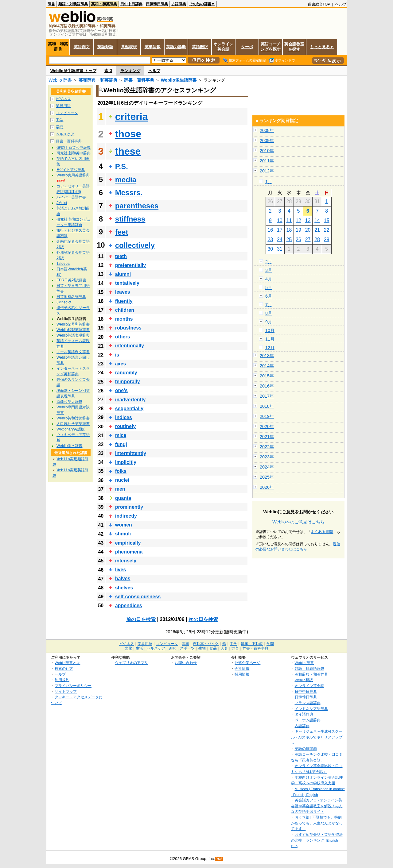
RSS (219, 859)
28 (317, 239)
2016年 (267, 386)
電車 (185, 644)
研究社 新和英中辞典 (74, 153)
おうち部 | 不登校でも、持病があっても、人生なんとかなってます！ (317, 823)
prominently (129, 507)
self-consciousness (138, 597)
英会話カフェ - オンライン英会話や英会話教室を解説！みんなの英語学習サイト (317, 806)
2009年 (267, 141)
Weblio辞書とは (67, 663)
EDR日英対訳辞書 (71, 280)
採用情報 (242, 674)
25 (289, 239)
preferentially (130, 265)
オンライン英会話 (223, 47)
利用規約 (62, 680)
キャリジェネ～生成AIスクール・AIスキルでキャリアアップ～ (317, 737)
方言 (235, 648)
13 (308, 220)
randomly (126, 373)
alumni (123, 274)
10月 (270, 330)
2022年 (267, 447)
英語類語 (105, 47)
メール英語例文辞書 (73, 352)
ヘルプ (341, 4)
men (120, 489)
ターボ (247, 47)
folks (121, 471)
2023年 (267, 457)
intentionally (130, 346)
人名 (224, 648)
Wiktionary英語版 (71, 429)
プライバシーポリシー (73, 686)
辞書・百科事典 (139, 80)
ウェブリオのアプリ (131, 663)
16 (270, 230)
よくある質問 (322, 532)
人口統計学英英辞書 (73, 424)
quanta (123, 498)
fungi (121, 444)
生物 (202, 648)
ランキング (130, 71)
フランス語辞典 (308, 703)
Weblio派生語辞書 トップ (73, 71)
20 (308, 230)
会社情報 (242, 668)
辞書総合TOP (319, 4)
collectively (135, 245)
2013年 (267, 356)
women (124, 525)
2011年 (267, 161)
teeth (121, 256)
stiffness (130, 219)
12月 (270, 348)
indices (124, 417)
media (126, 180)
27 (308, 239)
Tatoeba (63, 264)
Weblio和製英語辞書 (73, 330)
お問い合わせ (186, 663)
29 (327, 239)
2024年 (267, 467)
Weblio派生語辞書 (179, 80)
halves (123, 579)
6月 (269, 296)
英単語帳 (153, 47)
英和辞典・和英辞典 (98, 80)
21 (317, 230)
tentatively (127, 283)
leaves (123, 292)
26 (298, 239)
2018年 (267, 406)
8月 (269, 313)
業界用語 (63, 106)
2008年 (267, 130)
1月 (269, 182)
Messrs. (129, 193)
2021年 (267, 437)
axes (121, 364)
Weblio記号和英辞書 (73, 324)
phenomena (129, 552)
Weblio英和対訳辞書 (73, 418)
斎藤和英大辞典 (69, 402)
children (125, 310)
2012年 (267, 171)
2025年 (267, 477)
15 (327, 220)
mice (121, 435)
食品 (213, 648)
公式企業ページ (247, 663)
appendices (129, 606)
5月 (269, 287)
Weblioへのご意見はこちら (298, 522)
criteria (132, 117)
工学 (60, 120)
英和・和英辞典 (104, 4)
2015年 (267, 376)
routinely (126, 426)
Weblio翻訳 (304, 680)
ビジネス (63, 99)
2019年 (267, 416)
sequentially (129, 409)
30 (270, 249)
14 (317, 220)
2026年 (267, 487)
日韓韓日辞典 (157, 4)
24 (280, 239)
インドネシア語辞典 (311, 709)
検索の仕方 (64, 668)
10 (280, 220)
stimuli (123, 534)
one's (121, 390)
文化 (128, 648)
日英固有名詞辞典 (71, 297)
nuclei (122, 480)
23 (270, 239)
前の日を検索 (141, 619)
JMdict (62, 203)
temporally (128, 382)
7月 (269, 305)
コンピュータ (67, 113)
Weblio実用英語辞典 (73, 175)
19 (298, 230)
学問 (60, 127)
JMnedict (64, 302)
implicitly (126, 462)
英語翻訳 (200, 47)
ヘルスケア (65, 134)
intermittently (131, 453)
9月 (269, 322)
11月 (270, 339)
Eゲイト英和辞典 (71, 170)
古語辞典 (179, 4)
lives (121, 570)
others (123, 337)
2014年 (267, 366)
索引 (108, 71)
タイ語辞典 (304, 714)
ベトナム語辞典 (308, 720)
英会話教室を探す (294, 47)
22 (327, 230)
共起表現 (129, 47)
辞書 (51, 4)
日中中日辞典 (131, 4)
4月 (269, 279)
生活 (139, 648)
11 (289, 220)
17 (280, 230)
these (128, 151)
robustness (128, 328)
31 (280, 249)
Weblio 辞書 (60, 80)
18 (289, 230)
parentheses (137, 206)
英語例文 (82, 47)
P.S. (122, 166)
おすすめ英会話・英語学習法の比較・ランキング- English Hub (317, 840)
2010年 (267, 151)
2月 (269, 262)
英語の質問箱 (306, 748)
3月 (269, 270)
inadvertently (130, 400)
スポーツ (187, 648)
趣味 (173, 648)
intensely (126, 561)
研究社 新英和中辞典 (74, 148)
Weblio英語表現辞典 (73, 335)
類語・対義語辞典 (73, 4)
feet (122, 232)
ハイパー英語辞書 (71, 197)
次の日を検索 (203, 619)
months (124, 319)
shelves (124, 588)
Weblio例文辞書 (69, 446)
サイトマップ (66, 691)
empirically (128, 543)
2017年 (267, 396)
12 (298, 220)
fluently (124, 301)
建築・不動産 (252, 644)
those (128, 134)
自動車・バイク (206, 644)
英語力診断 (176, 47)
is (117, 355)
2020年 (267, 426)
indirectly (126, 516)
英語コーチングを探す (271, 47)
